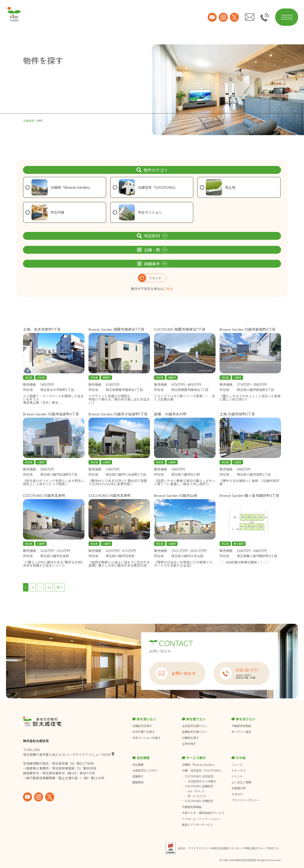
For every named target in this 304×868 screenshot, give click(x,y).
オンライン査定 (241, 732)
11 (49, 587)
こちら (168, 289)
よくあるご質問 (241, 782)
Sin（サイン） (197, 791)
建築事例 (138, 782)
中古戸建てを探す (144, 732)
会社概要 (138, 765)
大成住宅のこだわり (145, 770)
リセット (150, 278)
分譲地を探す (190, 738)
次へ (59, 587)
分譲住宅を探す (142, 726)
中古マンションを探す (146, 738)
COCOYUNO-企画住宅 (199, 786)
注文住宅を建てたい (195, 726)
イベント (237, 776)
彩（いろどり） (198, 796)
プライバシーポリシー (246, 800)
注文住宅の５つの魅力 (202, 781)
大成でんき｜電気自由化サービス (203, 813)
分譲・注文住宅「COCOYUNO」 (202, 770)
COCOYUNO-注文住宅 (199, 776)
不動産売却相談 (241, 726)
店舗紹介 (138, 776)
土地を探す (189, 744)
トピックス (238, 770)
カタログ (237, 794)
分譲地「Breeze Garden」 (199, 765)
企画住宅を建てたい (195, 732)
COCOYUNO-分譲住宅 (199, 801)
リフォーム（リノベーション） (202, 819)
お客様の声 (238, 788)
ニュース (237, 765)
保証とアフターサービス (197, 825)
